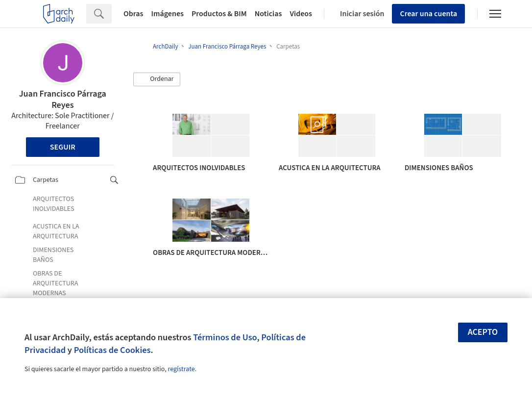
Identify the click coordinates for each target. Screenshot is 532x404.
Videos (301, 14)
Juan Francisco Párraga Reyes (63, 100)
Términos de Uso (225, 337)
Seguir (63, 147)
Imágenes (168, 14)
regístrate (181, 369)
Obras (133, 14)
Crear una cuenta (428, 14)
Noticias (268, 14)
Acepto (483, 332)
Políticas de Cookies (112, 350)
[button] (157, 79)
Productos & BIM (219, 14)
